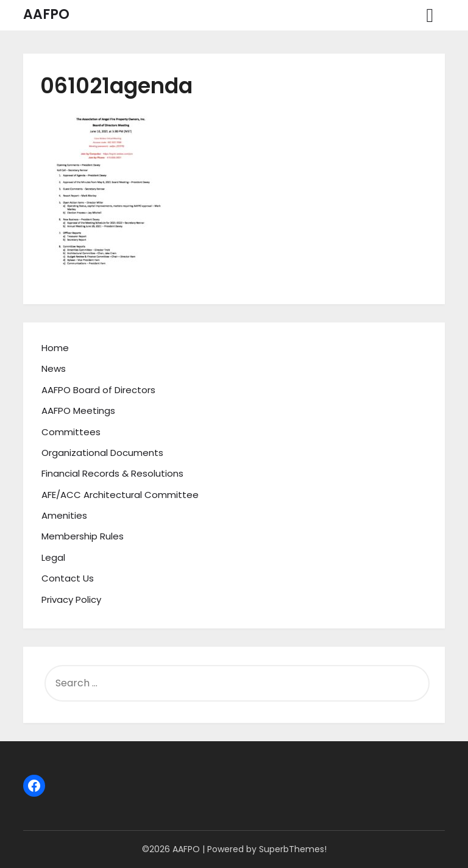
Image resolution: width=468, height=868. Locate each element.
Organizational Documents (102, 453)
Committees (71, 432)
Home (55, 348)
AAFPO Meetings (78, 411)
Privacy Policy (71, 599)
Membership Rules (83, 536)
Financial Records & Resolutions (112, 473)
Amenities (64, 515)
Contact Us (68, 578)
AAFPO (46, 14)
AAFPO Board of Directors (98, 390)
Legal (53, 557)
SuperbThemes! (293, 849)
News (54, 368)
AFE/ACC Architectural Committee (120, 495)
